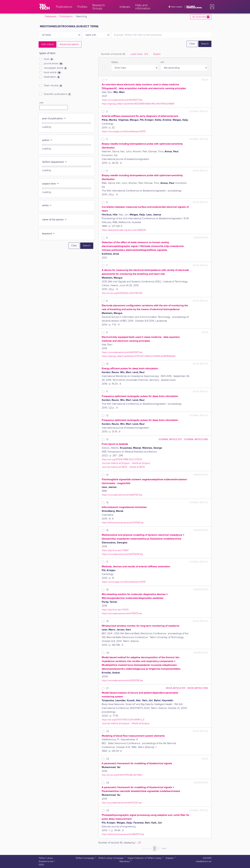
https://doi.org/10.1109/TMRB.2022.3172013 (122, 459)
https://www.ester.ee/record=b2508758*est (122, 680)
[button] (211, 7)
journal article (53, 64)
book (49, 59)
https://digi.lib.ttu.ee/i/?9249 (115, 610)
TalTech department (55, 162)
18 (107, 590)
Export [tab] (157, 54)
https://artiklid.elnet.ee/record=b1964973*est (123, 834)
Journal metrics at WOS (114, 467)
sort (162, 62)
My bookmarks (201, 17)
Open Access (53, 86)
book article (53, 73)
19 (107, 621)
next (164, 848)
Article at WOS (137, 467)
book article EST (176, 688)
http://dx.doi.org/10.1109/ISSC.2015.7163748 (122, 293)
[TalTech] (44, 7)
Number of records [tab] (113, 54)
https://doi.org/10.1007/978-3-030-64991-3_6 (123, 720)
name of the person (55, 220)
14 (107, 475)
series (47, 205)
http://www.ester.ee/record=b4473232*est (122, 803)
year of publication (54, 119)
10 (107, 364)
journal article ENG (196, 439)
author (47, 140)
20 (108, 653)
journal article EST (170, 439)
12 (107, 416)
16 (107, 530)
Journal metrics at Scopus (116, 463)
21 (107, 688)
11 (107, 392)
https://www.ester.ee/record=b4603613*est (122, 352)
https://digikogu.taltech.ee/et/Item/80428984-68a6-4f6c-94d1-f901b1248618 (138, 104)
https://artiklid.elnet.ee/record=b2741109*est (123, 523)
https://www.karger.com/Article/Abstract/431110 (124, 131)
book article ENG (198, 688)
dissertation (52, 77)
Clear (192, 44)
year (41, 103)
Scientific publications (57, 94)
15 (107, 503)
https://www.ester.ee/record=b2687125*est (122, 495)
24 (108, 783)
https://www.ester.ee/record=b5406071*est (122, 100)
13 (107, 440)
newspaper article (55, 68)
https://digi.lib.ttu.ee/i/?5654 (115, 550)
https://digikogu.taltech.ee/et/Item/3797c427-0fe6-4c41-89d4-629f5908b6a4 (139, 356)
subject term (51, 184)
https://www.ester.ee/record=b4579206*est (122, 554)
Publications (66, 17)
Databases (51, 17)
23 (108, 759)
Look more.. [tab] (139, 54)
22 (108, 731)
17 (107, 562)
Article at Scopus (141, 463)
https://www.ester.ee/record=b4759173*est (122, 613)
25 (108, 811)
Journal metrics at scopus (116, 723)
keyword (48, 234)
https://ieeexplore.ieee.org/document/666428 (124, 230)
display (115, 62)
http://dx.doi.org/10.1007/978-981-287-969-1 (122, 775)
